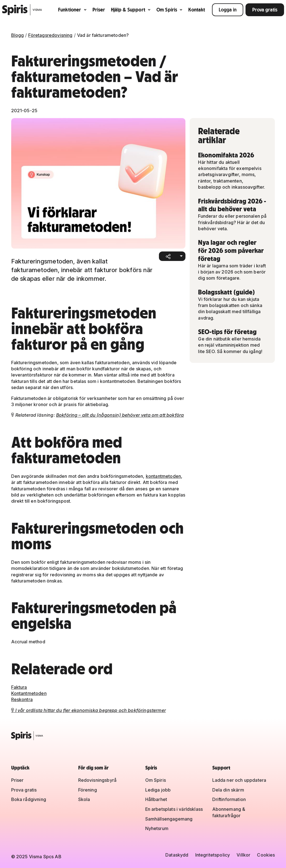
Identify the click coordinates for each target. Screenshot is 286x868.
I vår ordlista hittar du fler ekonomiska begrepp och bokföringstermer (89, 710)
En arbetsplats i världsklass (174, 809)
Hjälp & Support (131, 10)
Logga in (228, 10)
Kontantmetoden (29, 693)
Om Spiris (170, 10)
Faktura (19, 687)
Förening (88, 790)
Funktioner (72, 10)
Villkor (243, 855)
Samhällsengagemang (169, 819)
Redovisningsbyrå (97, 780)
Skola (84, 799)
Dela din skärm (228, 790)
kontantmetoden (163, 476)
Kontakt (197, 10)
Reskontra (22, 699)
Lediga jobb (158, 790)
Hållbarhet (156, 799)
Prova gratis (265, 10)
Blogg (18, 35)
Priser (99, 10)
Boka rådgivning (29, 799)
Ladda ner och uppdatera (239, 780)
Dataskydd (177, 855)
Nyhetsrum (157, 828)
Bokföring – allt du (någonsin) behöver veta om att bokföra (120, 415)
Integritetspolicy (213, 855)
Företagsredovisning (50, 35)
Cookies (266, 855)
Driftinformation (229, 799)
